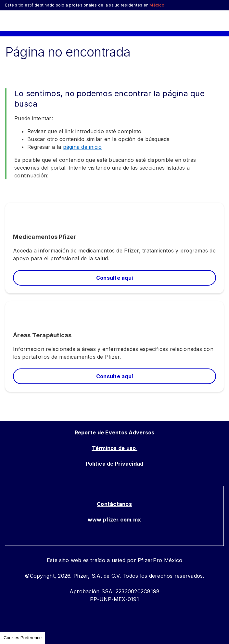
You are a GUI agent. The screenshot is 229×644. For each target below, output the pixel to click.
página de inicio (83, 147)
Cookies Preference (23, 638)
